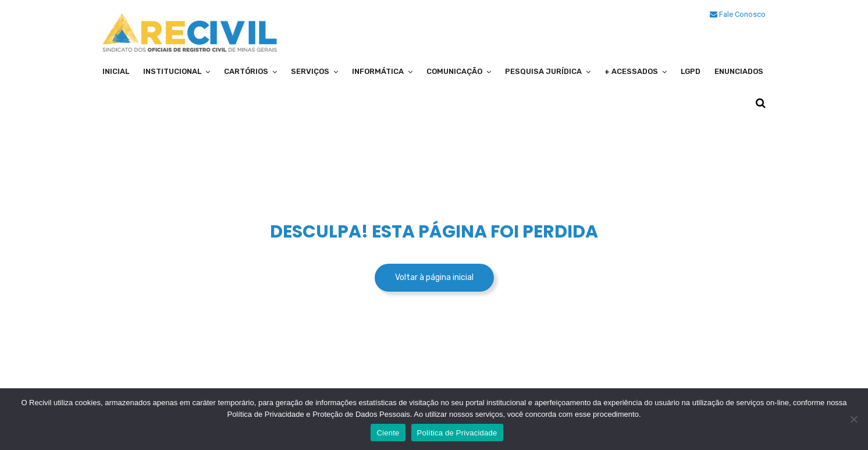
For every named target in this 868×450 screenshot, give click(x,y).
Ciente (388, 433)
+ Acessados (631, 71)
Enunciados (739, 71)
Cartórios (246, 71)
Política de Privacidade (457, 433)
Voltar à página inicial (434, 277)
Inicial (116, 71)
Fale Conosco (738, 14)
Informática (378, 71)
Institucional (172, 71)
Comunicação (454, 71)
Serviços (310, 71)
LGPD (691, 71)
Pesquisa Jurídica (543, 71)
